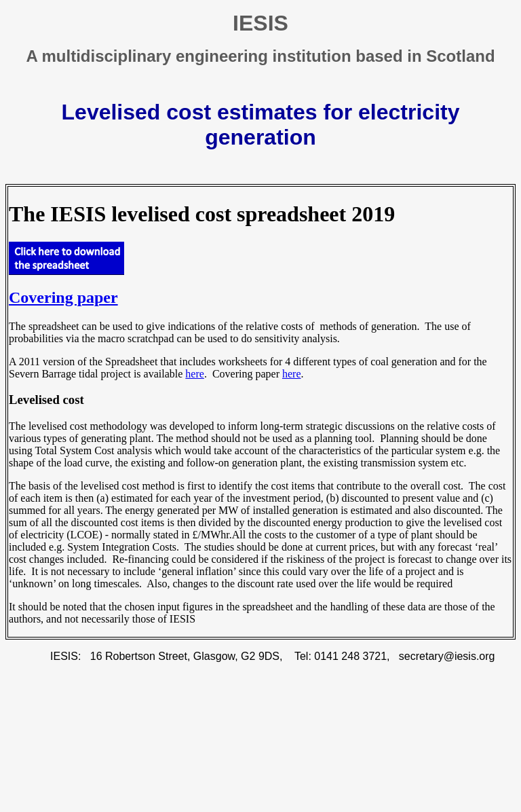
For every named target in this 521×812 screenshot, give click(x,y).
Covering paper (63, 297)
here (195, 374)
